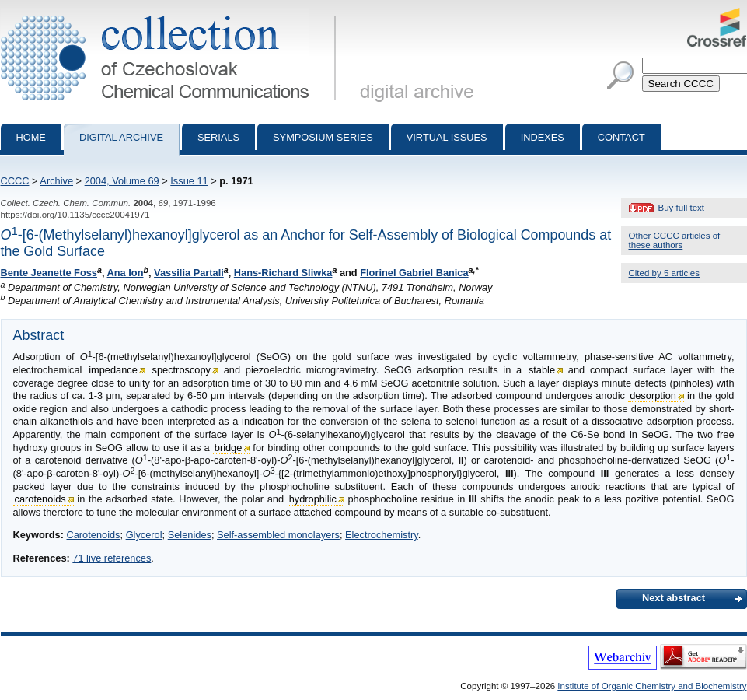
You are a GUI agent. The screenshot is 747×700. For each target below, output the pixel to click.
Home (31, 137)
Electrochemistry (382, 535)
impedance (113, 370)
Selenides (190, 535)
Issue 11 (189, 181)
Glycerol (144, 535)
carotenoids (40, 499)
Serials (218, 137)
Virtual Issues (447, 137)
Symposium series (323, 137)
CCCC (15, 181)
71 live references (112, 558)
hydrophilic (313, 499)
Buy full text (682, 208)
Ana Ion (126, 273)
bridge (229, 448)
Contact (621, 137)
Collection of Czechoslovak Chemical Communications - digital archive (171, 14)
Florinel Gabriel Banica (414, 273)
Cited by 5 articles (665, 273)
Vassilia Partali (189, 273)
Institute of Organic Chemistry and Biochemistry (652, 686)
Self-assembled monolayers (278, 535)
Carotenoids (93, 535)
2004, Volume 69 (122, 181)
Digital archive (121, 137)
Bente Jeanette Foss (49, 273)
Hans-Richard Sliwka (283, 273)
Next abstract (674, 598)
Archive (56, 181)
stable (542, 370)
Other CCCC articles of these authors (675, 240)
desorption (653, 395)
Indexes (543, 137)
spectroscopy (182, 370)
